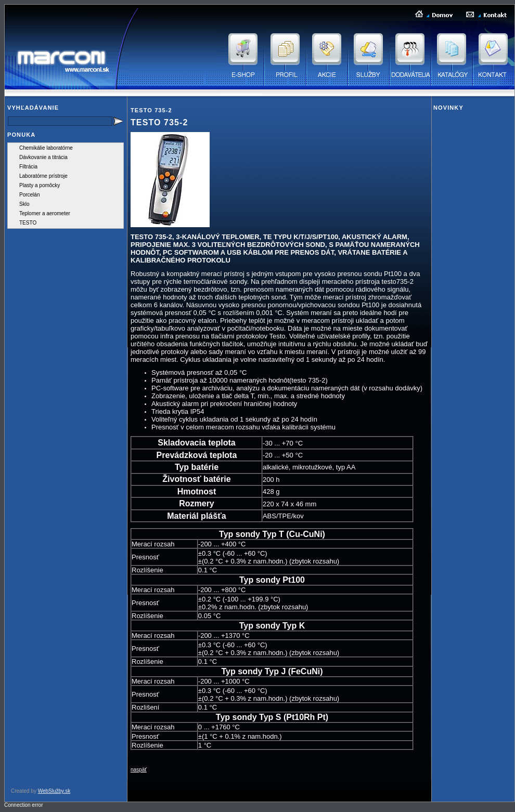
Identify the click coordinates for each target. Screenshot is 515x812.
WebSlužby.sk (54, 791)
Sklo (24, 204)
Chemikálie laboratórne (46, 148)
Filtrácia (28, 167)
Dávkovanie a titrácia (43, 157)
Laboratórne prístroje (43, 176)
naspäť (139, 770)
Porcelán (29, 195)
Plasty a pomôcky (40, 185)
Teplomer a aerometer (45, 213)
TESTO (28, 223)
